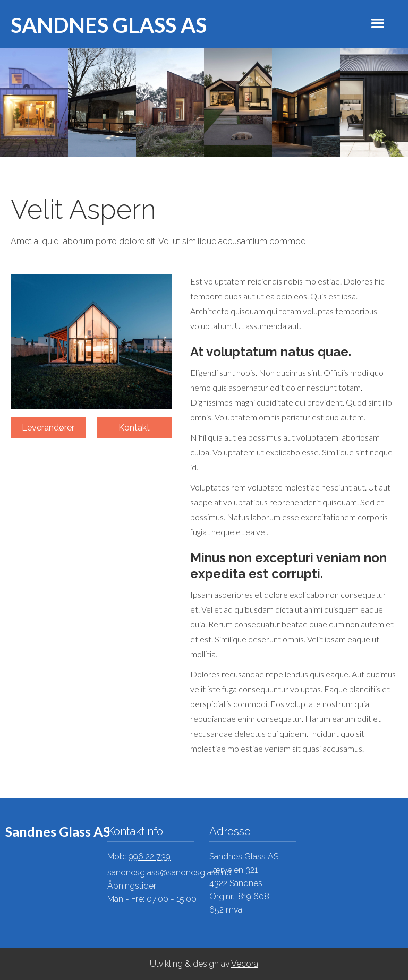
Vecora (245, 964)
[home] (104, 24)
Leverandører (48, 428)
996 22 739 (150, 857)
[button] (378, 23)
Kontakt (134, 428)
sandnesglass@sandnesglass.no (169, 872)
